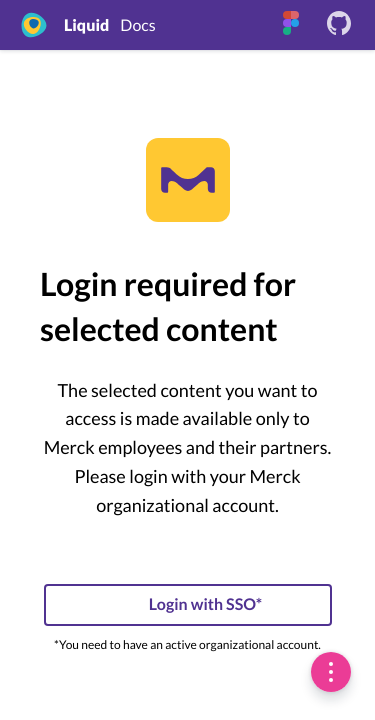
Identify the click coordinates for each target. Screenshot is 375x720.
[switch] (331, 672)
